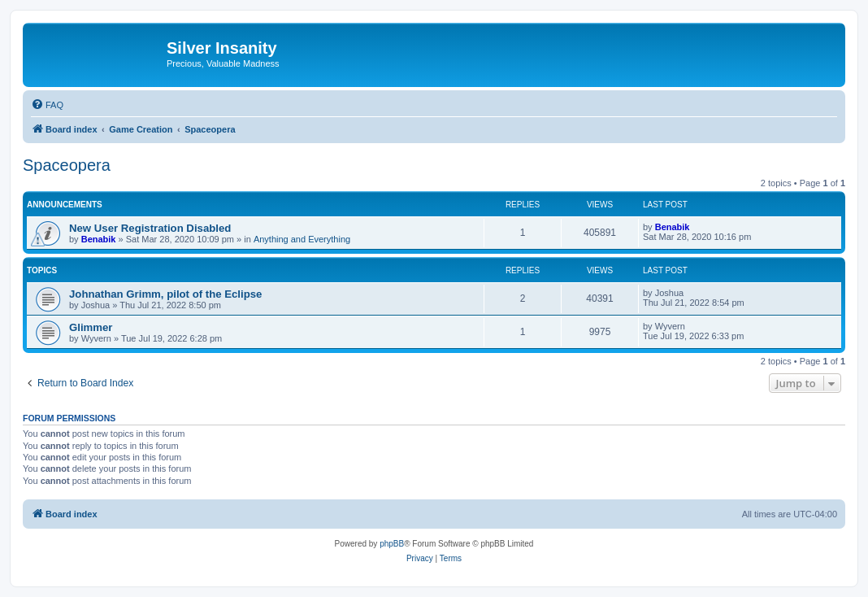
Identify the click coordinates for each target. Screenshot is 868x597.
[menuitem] (47, 105)
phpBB (392, 544)
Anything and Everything (302, 239)
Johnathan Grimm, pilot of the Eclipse (165, 294)
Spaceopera (67, 165)
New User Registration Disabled (150, 228)
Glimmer (91, 327)
